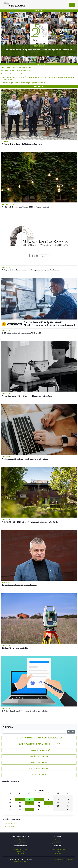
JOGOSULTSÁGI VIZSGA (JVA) (39, 750)
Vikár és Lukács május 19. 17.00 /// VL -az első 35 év (18, 67)
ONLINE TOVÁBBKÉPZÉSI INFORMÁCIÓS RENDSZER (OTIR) (39, 744)
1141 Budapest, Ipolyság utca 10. (12, 74)
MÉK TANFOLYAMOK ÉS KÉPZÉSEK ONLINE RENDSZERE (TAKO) (39, 738)
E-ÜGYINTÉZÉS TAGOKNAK (39, 769)
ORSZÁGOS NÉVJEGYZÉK (39, 756)
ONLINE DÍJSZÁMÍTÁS (39, 775)
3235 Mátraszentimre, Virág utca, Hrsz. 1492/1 (16, 71)
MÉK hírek (39, 46)
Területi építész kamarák (58, 849)
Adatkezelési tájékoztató (20, 840)
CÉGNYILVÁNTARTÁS (39, 763)
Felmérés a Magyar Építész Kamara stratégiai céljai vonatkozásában (23, 83)
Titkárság (20, 844)
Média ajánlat (21, 851)
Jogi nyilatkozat (20, 842)
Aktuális (6, 583)
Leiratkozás (58, 842)
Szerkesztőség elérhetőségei (20, 849)
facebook (10, 824)
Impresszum (21, 853)
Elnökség (6, 142)
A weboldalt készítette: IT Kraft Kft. (64, 860)
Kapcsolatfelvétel (21, 862)
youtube (10, 827)
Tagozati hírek (8, 205)
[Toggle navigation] (72, 5)
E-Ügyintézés (57, 853)
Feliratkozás (58, 840)
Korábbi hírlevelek (57, 844)
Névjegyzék (58, 851)
